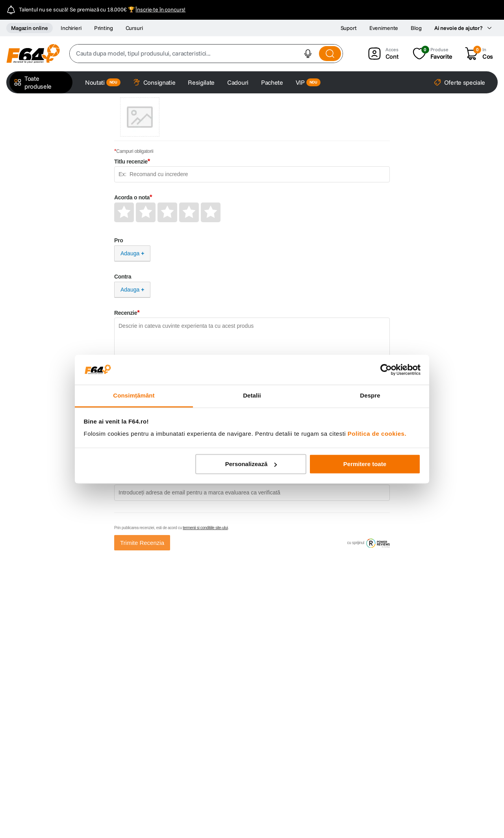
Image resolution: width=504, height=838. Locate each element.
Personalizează (251, 464)
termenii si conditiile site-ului (205, 528)
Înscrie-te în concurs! (160, 9)
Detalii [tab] (252, 396)
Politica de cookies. (377, 434)
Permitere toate (365, 464)
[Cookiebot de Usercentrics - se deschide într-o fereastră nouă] (386, 370)
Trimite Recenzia (142, 543)
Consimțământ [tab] (134, 396)
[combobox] (206, 54)
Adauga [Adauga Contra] (130, 290)
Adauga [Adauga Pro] (130, 253)
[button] (308, 54)
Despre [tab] (370, 396)
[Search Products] (330, 54)
